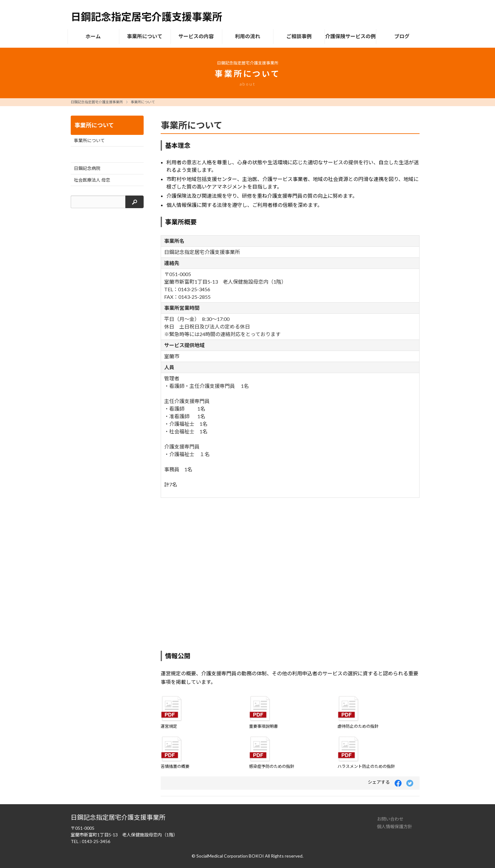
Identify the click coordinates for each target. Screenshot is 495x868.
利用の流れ (247, 36)
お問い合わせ (390, 819)
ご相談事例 (299, 36)
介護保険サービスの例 (350, 36)
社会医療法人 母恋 (92, 180)
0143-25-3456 (96, 841)
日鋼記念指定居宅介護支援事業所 (97, 102)
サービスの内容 (196, 36)
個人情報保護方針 (395, 826)
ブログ (402, 36)
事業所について (145, 36)
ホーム (93, 36)
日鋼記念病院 (87, 168)
